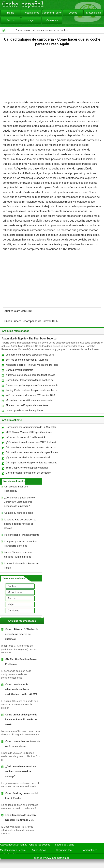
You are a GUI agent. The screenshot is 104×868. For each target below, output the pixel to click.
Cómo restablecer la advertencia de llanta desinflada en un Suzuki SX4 (21, 689)
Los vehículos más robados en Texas (21, 566)
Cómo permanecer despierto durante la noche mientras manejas (31, 463)
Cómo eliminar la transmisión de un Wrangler (31, 427)
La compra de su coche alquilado (24, 410)
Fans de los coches (39, 845)
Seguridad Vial (64, 850)
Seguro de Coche (65, 845)
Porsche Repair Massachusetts (22, 535)
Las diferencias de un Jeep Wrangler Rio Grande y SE (20, 818)
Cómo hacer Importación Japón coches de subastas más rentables (29, 381)
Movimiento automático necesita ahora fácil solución (30, 401)
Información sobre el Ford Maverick (26, 437)
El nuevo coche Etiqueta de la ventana (27, 405)
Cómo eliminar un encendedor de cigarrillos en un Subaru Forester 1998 (32, 453)
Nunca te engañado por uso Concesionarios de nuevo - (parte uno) (32, 386)
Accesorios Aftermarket (13, 845)
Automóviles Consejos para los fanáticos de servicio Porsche (30, 376)
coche (50, 30)
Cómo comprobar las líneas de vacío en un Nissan (22, 744)
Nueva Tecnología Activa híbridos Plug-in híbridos (18, 555)
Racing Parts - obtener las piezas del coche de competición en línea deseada (31, 391)
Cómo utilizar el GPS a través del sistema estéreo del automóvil (22, 634)
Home (11, 13)
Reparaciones (31, 13)
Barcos (11, 20)
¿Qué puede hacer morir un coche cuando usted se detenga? (20, 771)
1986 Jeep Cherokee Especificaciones (27, 468)
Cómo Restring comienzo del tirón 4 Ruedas (22, 796)
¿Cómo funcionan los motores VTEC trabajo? (31, 442)
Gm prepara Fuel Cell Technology (16, 489)
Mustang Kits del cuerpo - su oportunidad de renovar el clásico (20, 524)
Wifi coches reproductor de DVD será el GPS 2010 (30, 396)
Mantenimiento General (13, 850)
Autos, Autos (39, 850)
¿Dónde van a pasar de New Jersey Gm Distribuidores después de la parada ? (20, 502)
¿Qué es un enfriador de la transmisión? (28, 458)
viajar (31, 20)
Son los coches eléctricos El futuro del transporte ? (27, 361)
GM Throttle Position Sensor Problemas (21, 662)
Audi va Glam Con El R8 (19, 311)
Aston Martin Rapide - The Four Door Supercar (30, 339)
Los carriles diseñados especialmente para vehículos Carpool (30, 355)
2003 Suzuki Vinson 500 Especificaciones (29, 432)
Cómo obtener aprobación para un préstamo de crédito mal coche (30, 448)
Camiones (52, 20)
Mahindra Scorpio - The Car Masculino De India (32, 365)
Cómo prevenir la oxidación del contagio (28, 473)
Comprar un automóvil (52, 13)
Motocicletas (94, 13)
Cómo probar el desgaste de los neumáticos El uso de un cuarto (21, 719)
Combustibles (89, 850)
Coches (73, 13)
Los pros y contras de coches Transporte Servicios (21, 544)
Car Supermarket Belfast (19, 370)
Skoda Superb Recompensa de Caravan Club (31, 321)
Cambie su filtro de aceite (19, 513)
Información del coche (30, 30)
